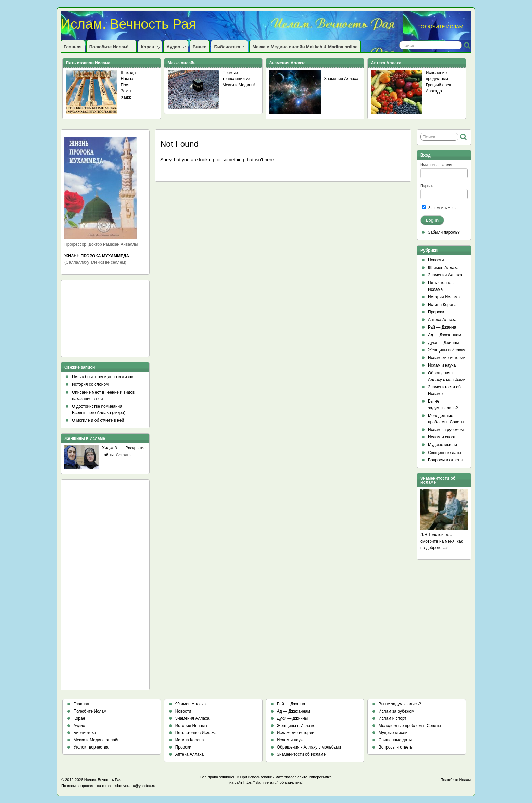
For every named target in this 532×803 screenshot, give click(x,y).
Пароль (427, 186)
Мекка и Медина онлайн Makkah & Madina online (305, 47)
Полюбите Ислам (456, 780)
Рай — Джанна (442, 327)
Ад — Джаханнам (445, 335)
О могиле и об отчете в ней (98, 420)
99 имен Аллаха (443, 268)
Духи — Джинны (444, 343)
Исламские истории (447, 358)
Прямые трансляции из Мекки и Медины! (239, 79)
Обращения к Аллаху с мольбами (309, 747)
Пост (125, 85)
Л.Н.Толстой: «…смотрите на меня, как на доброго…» (442, 541)
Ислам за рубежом (446, 430)
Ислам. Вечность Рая (128, 24)
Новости (436, 260)
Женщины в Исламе (447, 350)
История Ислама (444, 297)
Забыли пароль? (444, 232)
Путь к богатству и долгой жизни (103, 377)
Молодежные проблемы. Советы (410, 726)
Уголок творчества (91, 747)
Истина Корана (442, 305)
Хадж (126, 97)
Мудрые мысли (442, 445)
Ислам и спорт (442, 437)
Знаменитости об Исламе (301, 754)
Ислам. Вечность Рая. (103, 780)
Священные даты (445, 453)
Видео (200, 47)
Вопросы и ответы (445, 460)
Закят (126, 91)
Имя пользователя (436, 165)
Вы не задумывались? (400, 704)
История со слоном (90, 384)
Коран (151, 48)
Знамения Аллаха (341, 79)
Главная (73, 47)
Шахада (128, 73)
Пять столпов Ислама (196, 733)
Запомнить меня (439, 207)
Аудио (176, 48)
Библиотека (230, 48)
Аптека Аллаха (442, 320)
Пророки (436, 312)
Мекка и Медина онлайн (97, 740)
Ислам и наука (442, 365)
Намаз (127, 79)
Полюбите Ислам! (112, 48)
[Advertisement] (95, 321)
